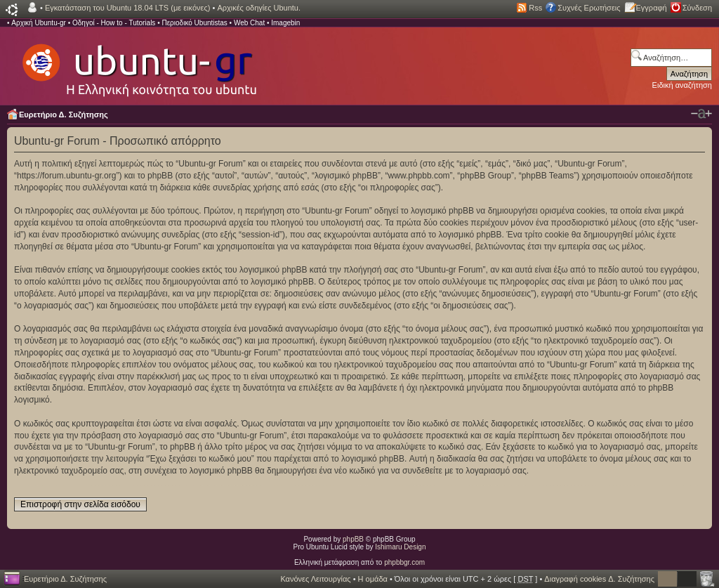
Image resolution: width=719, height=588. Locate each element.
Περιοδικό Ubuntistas (194, 23)
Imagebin (285, 23)
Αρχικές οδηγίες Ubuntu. (259, 8)
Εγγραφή (652, 8)
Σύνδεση (697, 8)
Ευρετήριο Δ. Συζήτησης (64, 115)
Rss (535, 8)
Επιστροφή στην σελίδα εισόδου (80, 504)
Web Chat (249, 23)
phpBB (353, 539)
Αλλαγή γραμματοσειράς (701, 114)
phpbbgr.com (404, 562)
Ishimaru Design (400, 547)
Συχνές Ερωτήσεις (589, 8)
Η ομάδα (373, 579)
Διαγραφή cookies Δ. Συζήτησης (599, 579)
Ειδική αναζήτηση (682, 85)
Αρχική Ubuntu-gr (39, 23)
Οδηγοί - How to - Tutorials (114, 23)
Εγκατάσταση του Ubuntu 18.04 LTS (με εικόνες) (127, 8)
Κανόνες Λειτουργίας (315, 579)
